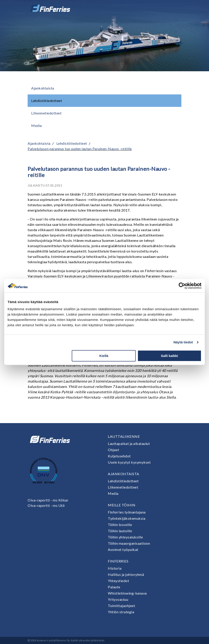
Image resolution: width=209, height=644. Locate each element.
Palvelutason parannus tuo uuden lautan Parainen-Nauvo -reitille (80, 149)
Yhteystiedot (118, 581)
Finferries (118, 561)
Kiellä (104, 356)
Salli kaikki (169, 356)
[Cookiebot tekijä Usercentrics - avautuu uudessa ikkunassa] (182, 286)
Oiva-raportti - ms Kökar (48, 500)
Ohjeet (113, 450)
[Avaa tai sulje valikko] (175, 8)
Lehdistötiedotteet (47, 101)
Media (37, 125)
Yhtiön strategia (121, 612)
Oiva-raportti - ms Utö (46, 505)
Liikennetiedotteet (46, 113)
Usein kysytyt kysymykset (129, 462)
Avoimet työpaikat (123, 549)
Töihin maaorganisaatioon (129, 543)
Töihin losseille (120, 525)
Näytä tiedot (183, 342)
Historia (115, 568)
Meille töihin (122, 505)
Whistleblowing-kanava (127, 593)
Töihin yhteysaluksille (125, 537)
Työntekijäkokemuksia (127, 518)
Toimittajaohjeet (121, 606)
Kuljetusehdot (119, 456)
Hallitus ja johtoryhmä (126, 574)
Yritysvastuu (118, 599)
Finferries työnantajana (127, 512)
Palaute (114, 587)
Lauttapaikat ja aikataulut (129, 443)
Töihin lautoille (120, 531)
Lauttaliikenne (124, 436)
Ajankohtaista (43, 88)
